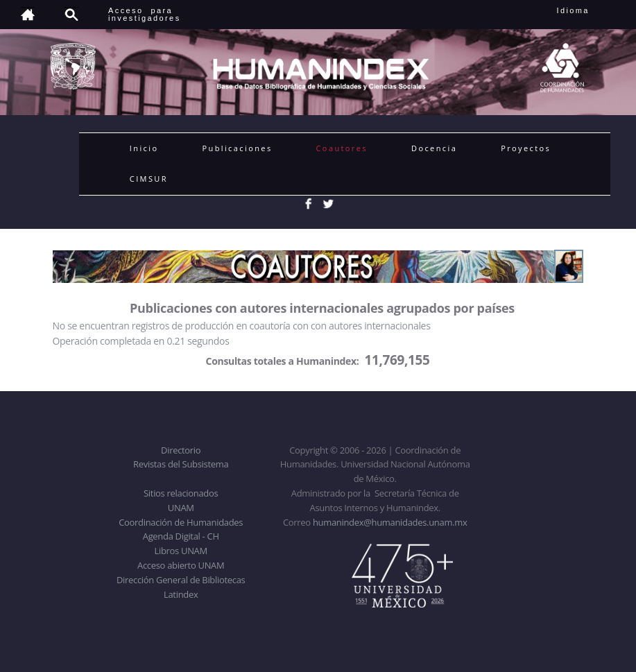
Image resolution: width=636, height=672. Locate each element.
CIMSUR (149, 179)
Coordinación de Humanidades (181, 522)
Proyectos (526, 148)
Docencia (434, 148)
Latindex (181, 594)
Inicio (144, 148)
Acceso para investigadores (145, 14)
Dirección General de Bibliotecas (181, 580)
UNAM (181, 508)
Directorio (181, 450)
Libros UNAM (181, 551)
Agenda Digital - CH (181, 536)
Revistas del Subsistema (181, 464)
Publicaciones (237, 148)
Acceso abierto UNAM (181, 565)
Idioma (590, 10)
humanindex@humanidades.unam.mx (390, 522)
